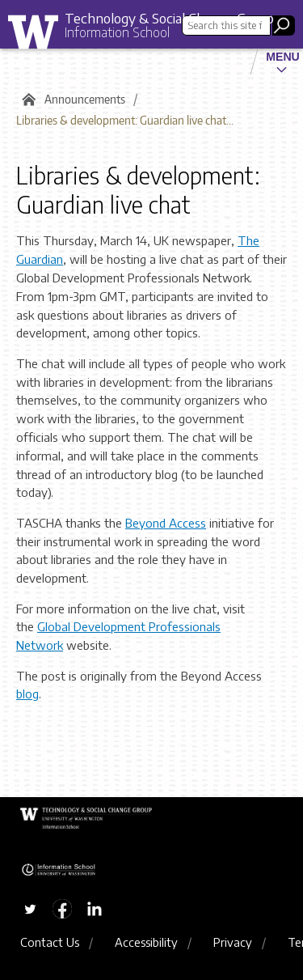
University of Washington (39, 36)
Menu (283, 57)
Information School (117, 32)
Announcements (85, 99)
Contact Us (50, 942)
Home (26, 100)
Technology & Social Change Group (169, 18)
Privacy (233, 942)
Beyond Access (166, 523)
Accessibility (146, 942)
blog (27, 694)
